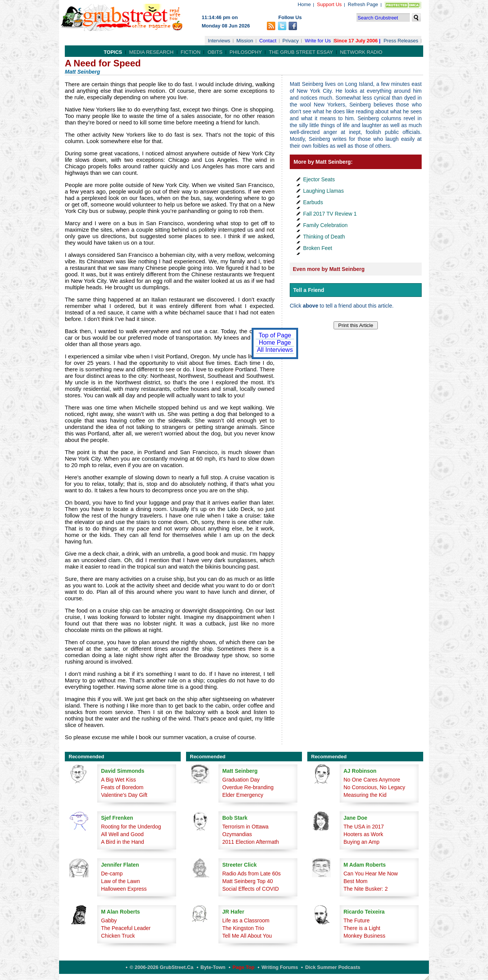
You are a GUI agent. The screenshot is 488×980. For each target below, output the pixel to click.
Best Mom (356, 881)
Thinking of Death (324, 237)
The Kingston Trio (243, 928)
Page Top (244, 967)
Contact (268, 41)
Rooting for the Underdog (131, 827)
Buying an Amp (361, 842)
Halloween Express (124, 889)
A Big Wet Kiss (119, 780)
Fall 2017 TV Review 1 (330, 214)
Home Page (275, 343)
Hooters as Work (363, 834)
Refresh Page (363, 4)
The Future (356, 920)
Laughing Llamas (323, 191)
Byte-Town (213, 967)
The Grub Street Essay (301, 52)
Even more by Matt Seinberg (329, 269)
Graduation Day (241, 780)
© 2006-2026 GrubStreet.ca (161, 967)
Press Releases (401, 41)
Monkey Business (364, 936)
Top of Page (275, 335)
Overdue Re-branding (248, 787)
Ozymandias (237, 834)
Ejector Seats (319, 179)
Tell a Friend (309, 290)
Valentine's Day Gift (124, 795)
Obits (215, 52)
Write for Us (318, 41)
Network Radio (361, 52)
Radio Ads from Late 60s (251, 874)
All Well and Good (122, 834)
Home (304, 4)
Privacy (291, 41)
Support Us (329, 4)
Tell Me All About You (247, 936)
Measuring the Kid (365, 795)
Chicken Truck (118, 936)
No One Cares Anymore (372, 780)
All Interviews (275, 350)
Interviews (219, 41)
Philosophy (246, 52)
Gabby (109, 920)
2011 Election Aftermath (251, 842)
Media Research (151, 52)
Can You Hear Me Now (371, 874)
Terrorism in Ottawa (245, 827)
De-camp (112, 874)
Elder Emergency (243, 795)
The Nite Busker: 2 (366, 889)
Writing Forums (280, 967)
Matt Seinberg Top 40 (248, 881)
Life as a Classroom (246, 920)
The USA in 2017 (364, 827)
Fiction (191, 52)
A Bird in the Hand (123, 842)
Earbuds (313, 202)
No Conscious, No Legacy (374, 787)
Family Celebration (325, 225)
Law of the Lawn (120, 881)
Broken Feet (318, 248)
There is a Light (362, 928)
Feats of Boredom (122, 787)
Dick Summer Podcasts (333, 967)
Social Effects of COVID (250, 889)
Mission (245, 41)
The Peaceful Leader (126, 928)
